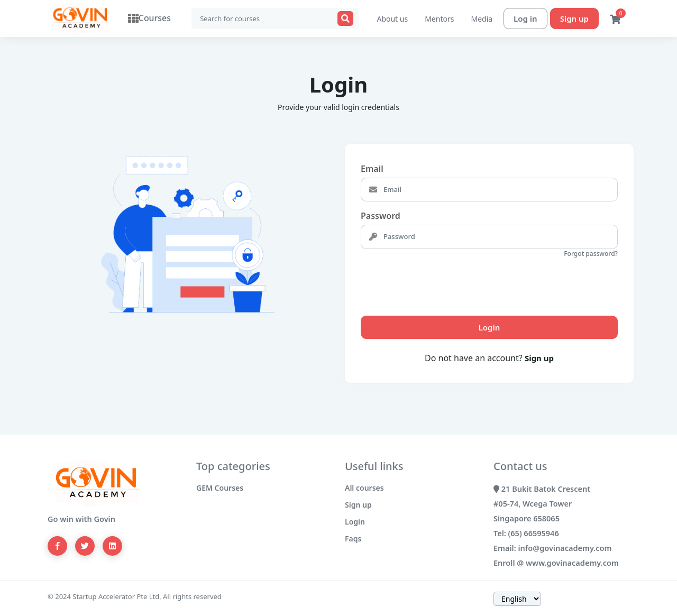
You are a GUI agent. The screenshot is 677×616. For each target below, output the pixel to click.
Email (372, 169)
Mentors (439, 19)
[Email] (499, 190)
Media (482, 19)
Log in (525, 19)
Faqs (353, 539)
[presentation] (441, 282)
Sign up (574, 19)
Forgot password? (591, 254)
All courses (364, 488)
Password (381, 216)
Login (490, 327)
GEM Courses (220, 488)
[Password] (499, 237)
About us (392, 19)
